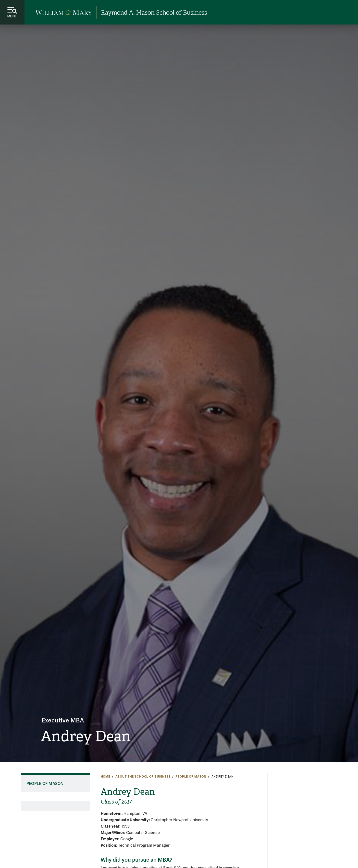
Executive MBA (63, 721)
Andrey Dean (86, 736)
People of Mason (191, 777)
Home (105, 777)
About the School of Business (143, 777)
